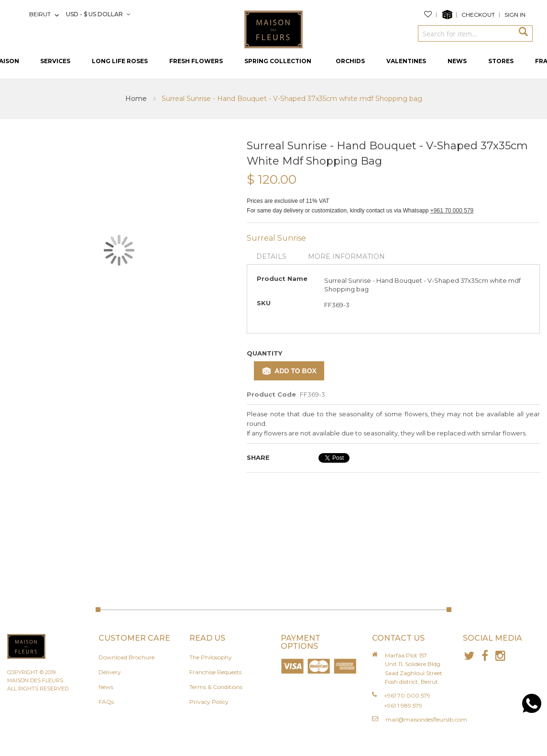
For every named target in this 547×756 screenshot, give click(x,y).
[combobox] (466, 33)
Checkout (478, 15)
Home (137, 99)
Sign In (515, 15)
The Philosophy (211, 657)
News (106, 687)
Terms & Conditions (216, 687)
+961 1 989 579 (403, 706)
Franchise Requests (215, 672)
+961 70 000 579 (452, 211)
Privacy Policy (209, 702)
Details (271, 256)
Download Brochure (126, 657)
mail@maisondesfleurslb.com (426, 719)
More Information (346, 256)
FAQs (106, 702)
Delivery (110, 672)
